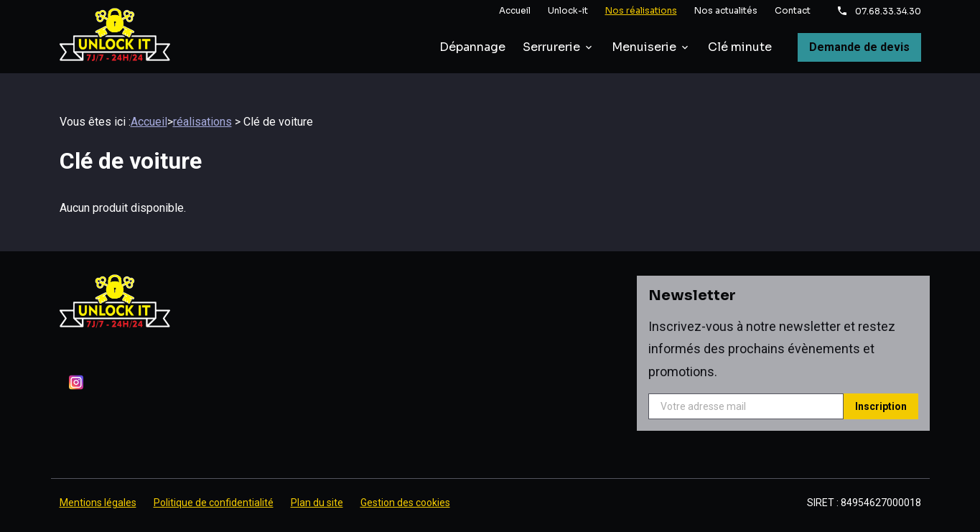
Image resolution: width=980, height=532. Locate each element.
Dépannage (472, 47)
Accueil (515, 10)
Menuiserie (644, 47)
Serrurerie (551, 47)
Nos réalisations (641, 10)
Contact (793, 10)
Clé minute (740, 47)
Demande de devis (859, 47)
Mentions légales (98, 485)
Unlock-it (568, 10)
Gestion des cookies (405, 485)
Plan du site (317, 485)
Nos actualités (726, 10)
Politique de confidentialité (214, 485)
